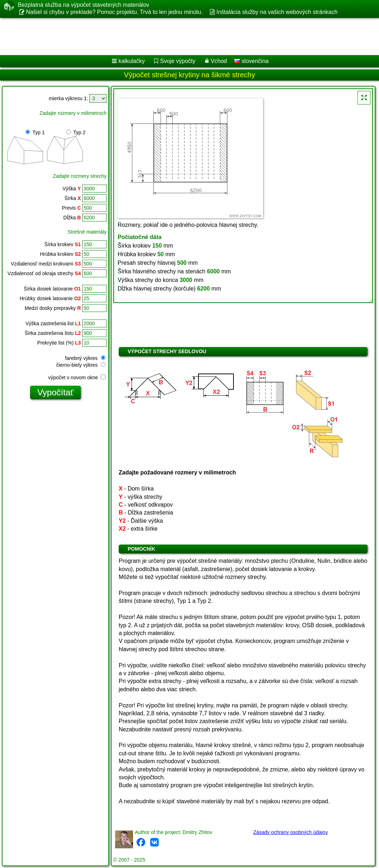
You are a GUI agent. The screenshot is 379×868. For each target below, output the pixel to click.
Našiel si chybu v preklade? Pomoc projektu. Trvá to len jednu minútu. (114, 12)
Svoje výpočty (178, 61)
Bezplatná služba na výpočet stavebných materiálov (83, 5)
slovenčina (251, 61)
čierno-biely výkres (81, 365)
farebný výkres (85, 358)
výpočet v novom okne (77, 377)
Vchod (219, 61)
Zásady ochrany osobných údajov (291, 832)
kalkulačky (132, 61)
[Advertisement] (183, 36)
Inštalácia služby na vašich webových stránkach (277, 12)
